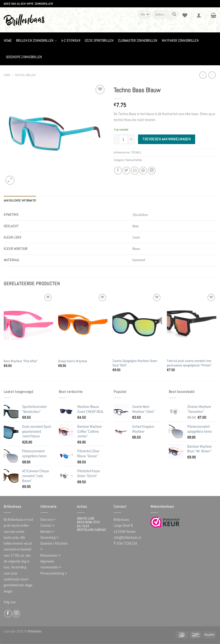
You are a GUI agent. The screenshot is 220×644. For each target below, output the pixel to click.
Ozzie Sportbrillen (99, 41)
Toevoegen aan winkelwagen (166, 139)
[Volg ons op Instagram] (16, 613)
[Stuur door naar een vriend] (135, 170)
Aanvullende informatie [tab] (20, 201)
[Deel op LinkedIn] (152, 170)
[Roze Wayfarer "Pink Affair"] (28, 324)
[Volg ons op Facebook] (8, 613)
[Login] (199, 15)
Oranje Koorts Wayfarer (73, 361)
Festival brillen (25, 75)
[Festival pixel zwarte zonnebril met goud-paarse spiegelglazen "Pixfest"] (192, 324)
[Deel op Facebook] (118, 170)
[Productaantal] (123, 139)
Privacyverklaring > (54, 573)
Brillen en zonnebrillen (36, 41)
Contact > (47, 525)
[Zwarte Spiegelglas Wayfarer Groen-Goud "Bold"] (137, 324)
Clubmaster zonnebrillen (138, 41)
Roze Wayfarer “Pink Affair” (21, 361)
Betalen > (47, 531)
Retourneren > (50, 555)
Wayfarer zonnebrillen (180, 41)
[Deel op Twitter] (126, 170)
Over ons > (48, 519)
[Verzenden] (174, 14)
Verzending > (49, 537)
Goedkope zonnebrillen (24, 57)
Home (8, 41)
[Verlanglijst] (185, 15)
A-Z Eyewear (71, 41)
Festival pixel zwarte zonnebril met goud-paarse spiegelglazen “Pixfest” (189, 363)
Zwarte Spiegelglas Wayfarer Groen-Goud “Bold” (135, 363)
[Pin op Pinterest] (143, 170)
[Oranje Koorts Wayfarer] (83, 324)
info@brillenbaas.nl (127, 537)
